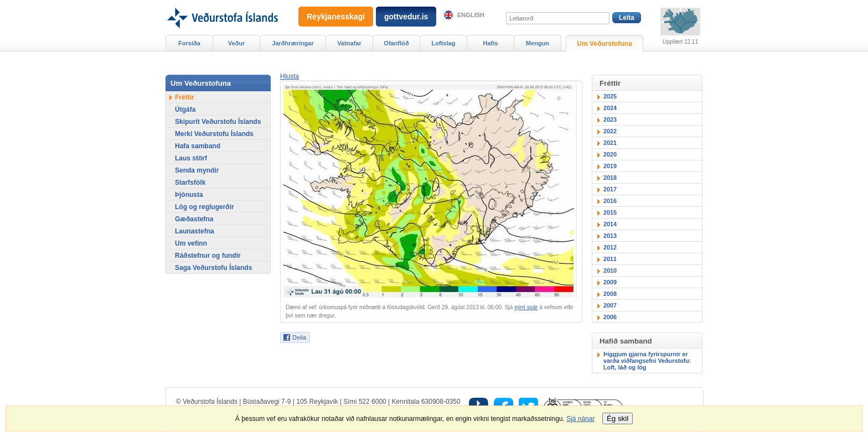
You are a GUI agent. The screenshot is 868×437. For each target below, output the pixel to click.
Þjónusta (189, 195)
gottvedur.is (406, 17)
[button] (290, 76)
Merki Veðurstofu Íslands (214, 134)
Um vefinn (191, 243)
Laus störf (191, 158)
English (471, 15)
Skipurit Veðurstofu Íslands (218, 122)
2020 (610, 154)
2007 (610, 305)
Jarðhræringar (293, 43)
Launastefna (195, 231)
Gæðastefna (194, 219)
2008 (610, 294)
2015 (610, 212)
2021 (610, 143)
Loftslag (444, 43)
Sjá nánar (580, 419)
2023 (610, 119)
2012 (610, 247)
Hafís (491, 43)
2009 (610, 282)
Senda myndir (197, 170)
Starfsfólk (190, 183)
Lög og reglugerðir (205, 207)
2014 (610, 224)
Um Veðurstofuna (604, 44)
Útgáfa (185, 110)
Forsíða (189, 43)
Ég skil (618, 418)
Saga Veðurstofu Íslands (213, 268)
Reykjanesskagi (336, 17)
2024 (610, 108)
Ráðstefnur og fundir (208, 256)
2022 (610, 131)
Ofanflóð (396, 43)
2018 (610, 178)
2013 (610, 236)
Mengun (538, 43)
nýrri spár (526, 307)
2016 (610, 201)
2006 (610, 317)
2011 (610, 259)
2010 (610, 270)
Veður (237, 43)
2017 (610, 189)
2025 (610, 96)
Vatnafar (349, 43)
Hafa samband (198, 146)
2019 (610, 166)
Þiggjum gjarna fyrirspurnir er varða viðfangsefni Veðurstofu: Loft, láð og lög (647, 361)
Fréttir (185, 97)
